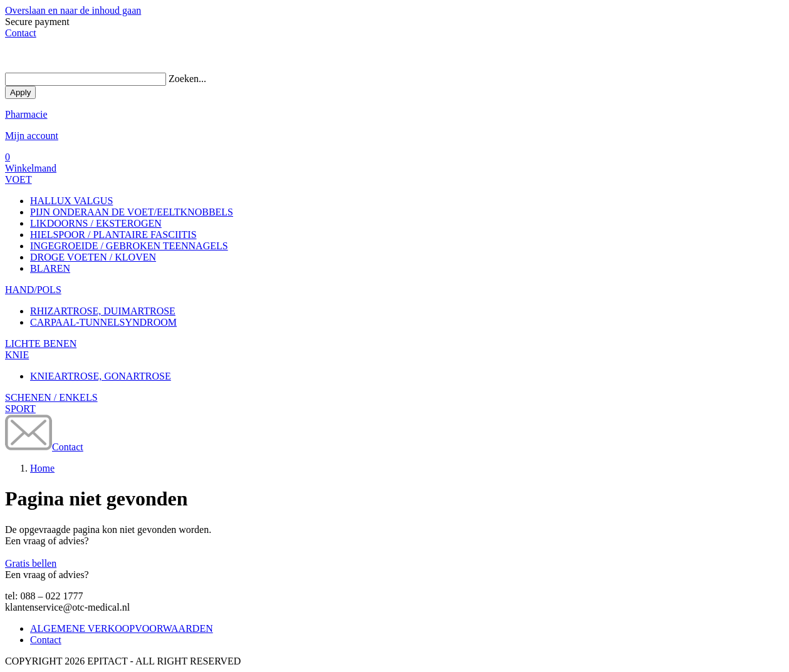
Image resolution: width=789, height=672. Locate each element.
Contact (21, 33)
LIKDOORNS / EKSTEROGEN (96, 223)
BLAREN (50, 268)
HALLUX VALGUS (71, 201)
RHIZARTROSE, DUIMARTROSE (103, 311)
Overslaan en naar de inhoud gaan (73, 10)
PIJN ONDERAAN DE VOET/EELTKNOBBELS (132, 212)
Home (42, 468)
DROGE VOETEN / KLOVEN (93, 257)
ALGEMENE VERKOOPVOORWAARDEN (122, 628)
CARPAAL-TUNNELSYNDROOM (103, 322)
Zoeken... (187, 79)
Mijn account (32, 136)
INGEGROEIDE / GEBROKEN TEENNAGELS (129, 246)
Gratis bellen (31, 563)
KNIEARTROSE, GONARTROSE (101, 376)
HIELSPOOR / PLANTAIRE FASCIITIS (113, 235)
